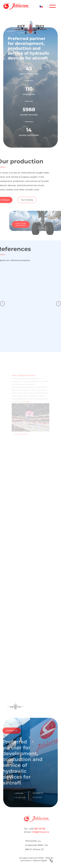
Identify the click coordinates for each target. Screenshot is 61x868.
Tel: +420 (43, 829)
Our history (19, 200)
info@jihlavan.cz (45, 832)
